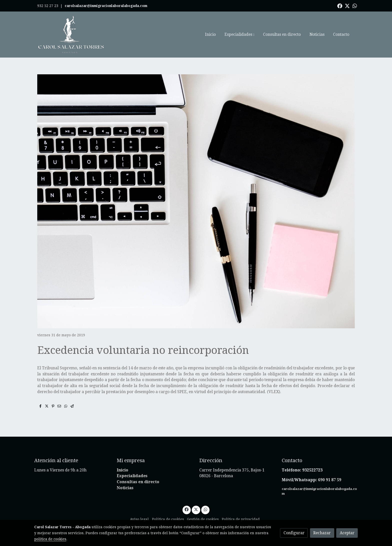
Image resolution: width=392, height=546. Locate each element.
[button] (239, 35)
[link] (71, 35)
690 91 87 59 (330, 480)
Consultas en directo (138, 482)
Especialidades (132, 476)
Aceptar (347, 533)
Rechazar (322, 533)
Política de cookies (168, 519)
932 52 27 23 (48, 6)
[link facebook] (340, 6)
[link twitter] (347, 6)
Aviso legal (139, 519)
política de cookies (50, 539)
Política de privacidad (241, 519)
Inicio (122, 470)
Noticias (125, 488)
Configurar (294, 533)
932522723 (313, 470)
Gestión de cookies (203, 519)
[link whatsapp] (355, 6)
